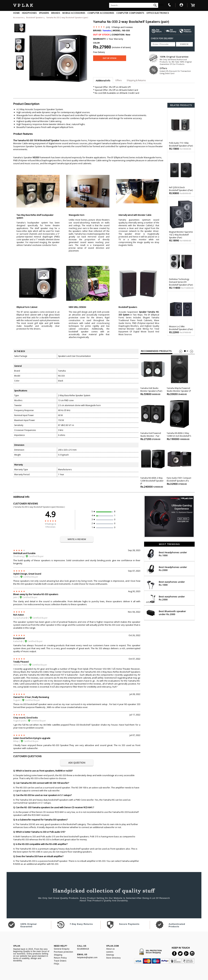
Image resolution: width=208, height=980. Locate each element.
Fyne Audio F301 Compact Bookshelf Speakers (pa (179, 465)
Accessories (18, 17)
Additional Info (103, 81)
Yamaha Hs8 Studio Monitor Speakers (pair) (153, 375)
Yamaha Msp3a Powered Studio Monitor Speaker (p (179, 375)
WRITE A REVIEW (77, 539)
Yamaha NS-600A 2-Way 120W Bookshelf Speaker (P (153, 466)
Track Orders (60, 961)
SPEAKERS (44, 13)
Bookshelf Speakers (35, 17)
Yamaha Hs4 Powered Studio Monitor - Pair (153, 420)
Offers (177, 71)
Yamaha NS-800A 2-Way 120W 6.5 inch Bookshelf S (179, 420)
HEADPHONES (29, 13)
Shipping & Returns (136, 80)
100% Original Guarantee (177, 60)
